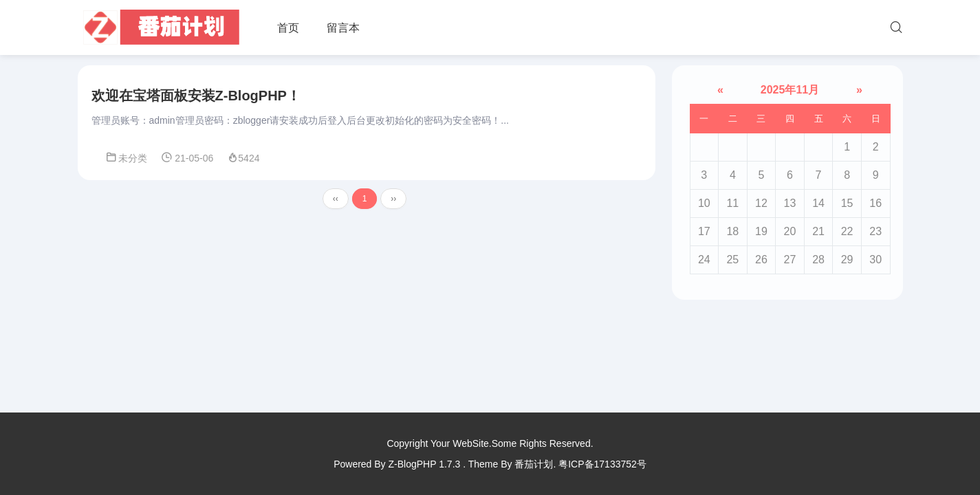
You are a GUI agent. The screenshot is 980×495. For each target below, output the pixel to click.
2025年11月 (790, 90)
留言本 (343, 28)
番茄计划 (534, 464)
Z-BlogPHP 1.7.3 (425, 464)
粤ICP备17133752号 (602, 464)
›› (393, 199)
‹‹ (336, 199)
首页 (288, 28)
